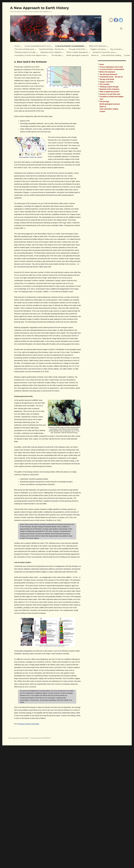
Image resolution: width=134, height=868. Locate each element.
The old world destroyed (24, 49)
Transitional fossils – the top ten (51, 49)
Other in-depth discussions (77, 52)
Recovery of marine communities (29, 724)
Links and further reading (111, 55)
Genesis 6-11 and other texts (104, 52)
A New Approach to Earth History (40, 8)
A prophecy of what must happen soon (30, 55)
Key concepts (116, 49)
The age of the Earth (77, 49)
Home (17, 46)
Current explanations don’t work (37, 46)
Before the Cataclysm (98, 46)
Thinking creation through (25, 52)
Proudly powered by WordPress (41, 738)
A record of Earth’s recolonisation (70, 46)
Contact (127, 55)
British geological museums (77, 55)
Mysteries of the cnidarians (51, 52)
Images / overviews (98, 49)
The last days (56, 55)
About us (95, 55)
